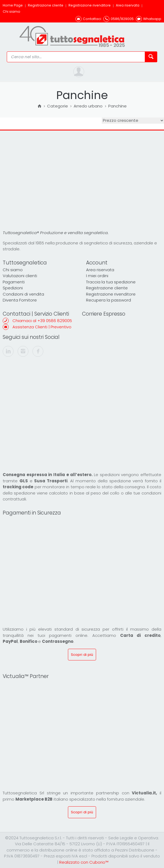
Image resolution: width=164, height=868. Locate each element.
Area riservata (128, 5)
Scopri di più (82, 655)
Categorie (58, 106)
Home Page (13, 5)
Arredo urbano (88, 106)
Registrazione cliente (46, 5)
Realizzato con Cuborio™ (84, 862)
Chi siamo (12, 12)
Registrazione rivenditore (90, 5)
